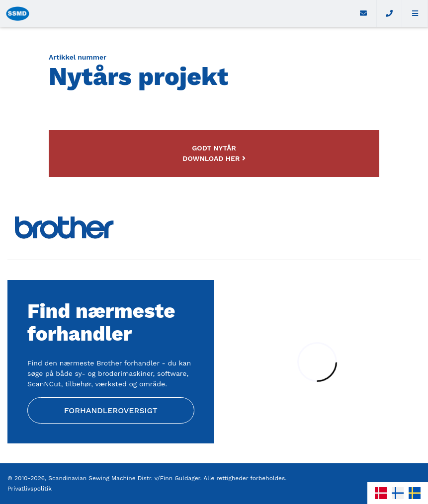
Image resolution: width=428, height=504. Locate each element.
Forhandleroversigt (111, 410)
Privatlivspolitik (30, 489)
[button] (415, 13)
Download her (214, 158)
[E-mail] (364, 13)
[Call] (390, 13)
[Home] (175, 13)
